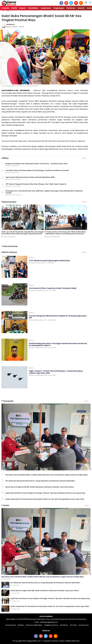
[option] (23, 222)
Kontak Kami (84, 625)
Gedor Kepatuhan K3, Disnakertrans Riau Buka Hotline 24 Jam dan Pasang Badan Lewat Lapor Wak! (45, 499)
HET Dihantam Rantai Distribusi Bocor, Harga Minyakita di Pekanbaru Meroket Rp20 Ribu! (40, 481)
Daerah (81, 8)
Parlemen (71, 8)
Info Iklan (73, 625)
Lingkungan (59, 8)
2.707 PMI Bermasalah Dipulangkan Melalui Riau (49, 261)
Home (5, 8)
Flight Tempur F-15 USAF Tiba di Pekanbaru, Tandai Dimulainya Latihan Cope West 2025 (56, 372)
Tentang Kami (10, 625)
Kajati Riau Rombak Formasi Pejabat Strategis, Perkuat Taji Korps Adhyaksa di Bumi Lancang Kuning (45, 493)
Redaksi (21, 625)
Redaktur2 (11, 24)
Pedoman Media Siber (34, 625)
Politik (14, 8)
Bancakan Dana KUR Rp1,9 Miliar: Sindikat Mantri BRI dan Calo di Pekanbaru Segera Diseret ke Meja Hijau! (47, 475)
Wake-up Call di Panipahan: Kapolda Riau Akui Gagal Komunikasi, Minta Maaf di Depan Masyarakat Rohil (23, 233)
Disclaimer (64, 625)
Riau (31, 258)
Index (85, 158)
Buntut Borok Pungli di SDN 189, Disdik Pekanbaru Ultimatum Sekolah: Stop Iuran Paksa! (40, 487)
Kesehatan (46, 8)
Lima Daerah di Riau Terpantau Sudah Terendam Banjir (53, 288)
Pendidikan (33, 8)
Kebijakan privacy (51, 625)
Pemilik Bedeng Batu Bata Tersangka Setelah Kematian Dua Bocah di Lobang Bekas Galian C (58, 344)
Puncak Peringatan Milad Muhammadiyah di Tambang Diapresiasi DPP (58, 317)
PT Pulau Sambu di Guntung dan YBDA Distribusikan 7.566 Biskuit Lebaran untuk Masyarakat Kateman (65, 233)
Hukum (23, 8)
